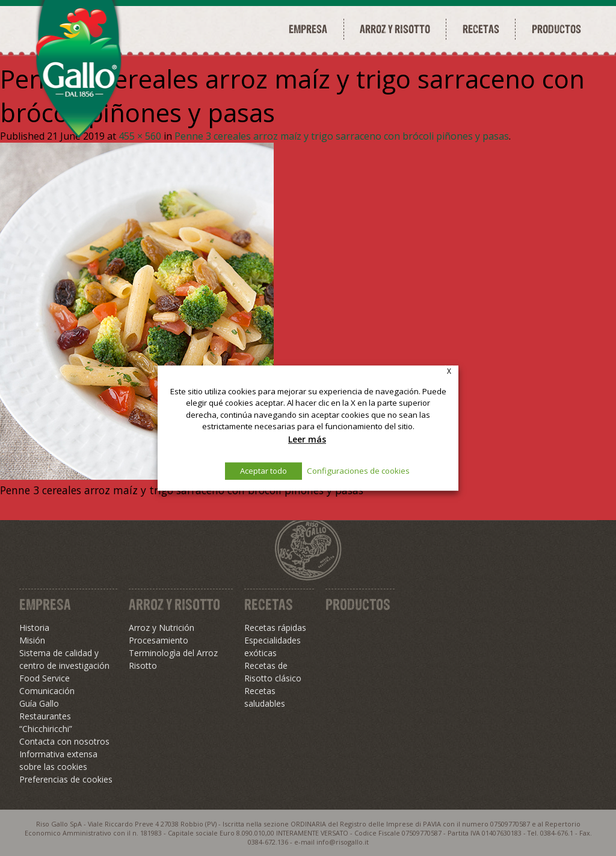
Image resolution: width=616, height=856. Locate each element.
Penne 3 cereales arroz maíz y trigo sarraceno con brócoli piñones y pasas (342, 136)
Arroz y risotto (395, 29)
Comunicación (47, 691)
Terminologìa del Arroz (173, 653)
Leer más (307, 439)
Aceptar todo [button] (263, 471)
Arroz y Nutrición (162, 628)
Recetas (481, 29)
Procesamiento (159, 640)
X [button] (449, 371)
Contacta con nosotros (64, 741)
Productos (556, 29)
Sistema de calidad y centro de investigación (64, 659)
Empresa (308, 29)
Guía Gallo (39, 703)
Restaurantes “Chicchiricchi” (46, 722)
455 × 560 (140, 136)
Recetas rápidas (275, 628)
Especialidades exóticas (273, 647)
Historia (34, 628)
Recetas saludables (265, 697)
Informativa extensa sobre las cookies (58, 760)
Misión (32, 640)
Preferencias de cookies (66, 779)
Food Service (45, 678)
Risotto (143, 665)
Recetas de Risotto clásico (273, 672)
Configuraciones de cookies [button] (358, 471)
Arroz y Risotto (174, 604)
